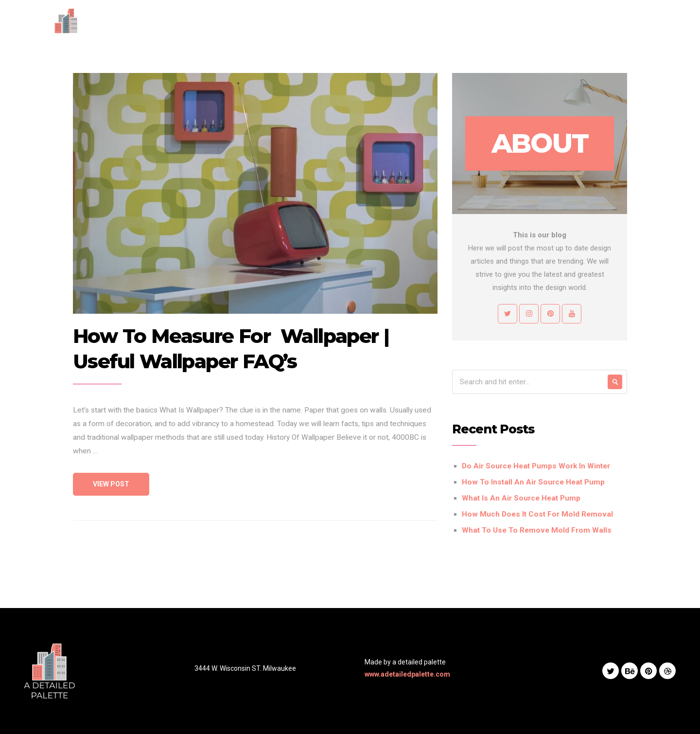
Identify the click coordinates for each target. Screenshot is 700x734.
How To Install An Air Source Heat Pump (533, 482)
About (385, 27)
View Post (111, 484)
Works (465, 27)
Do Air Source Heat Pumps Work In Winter (536, 466)
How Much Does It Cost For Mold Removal (537, 514)
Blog (499, 27)
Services (425, 27)
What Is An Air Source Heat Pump (521, 498)
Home (350, 27)
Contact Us (540, 27)
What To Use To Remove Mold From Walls (537, 530)
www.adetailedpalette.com (407, 674)
